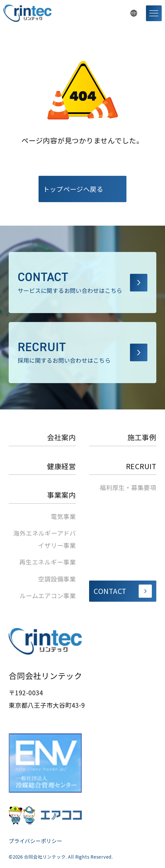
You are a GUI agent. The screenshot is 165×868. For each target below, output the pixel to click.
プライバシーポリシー (35, 841)
